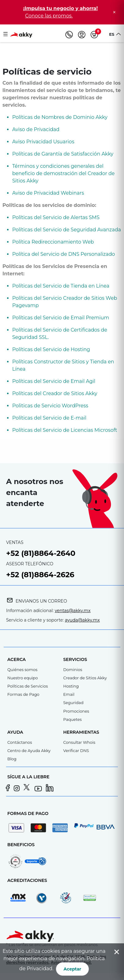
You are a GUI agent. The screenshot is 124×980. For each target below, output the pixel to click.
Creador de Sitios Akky (85, 678)
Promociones (76, 711)
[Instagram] (18, 789)
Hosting (71, 686)
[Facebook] (9, 789)
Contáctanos (20, 742)
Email (69, 694)
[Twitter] (28, 789)
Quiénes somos (22, 670)
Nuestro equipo (23, 678)
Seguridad (73, 703)
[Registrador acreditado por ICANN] (69, 898)
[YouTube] (39, 789)
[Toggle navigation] (5, 35)
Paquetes (72, 719)
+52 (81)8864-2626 (40, 575)
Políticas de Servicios (28, 686)
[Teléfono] (69, 35)
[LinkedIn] (50, 789)
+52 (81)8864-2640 (41, 553)
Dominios (73, 670)
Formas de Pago (23, 694)
